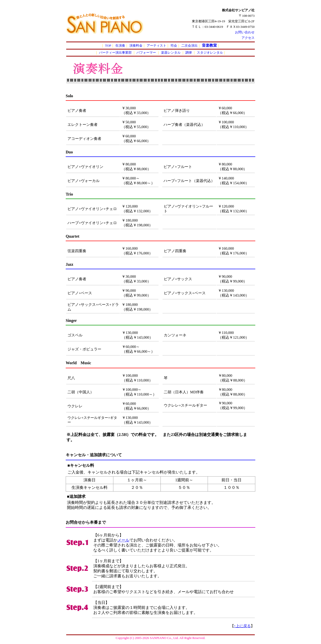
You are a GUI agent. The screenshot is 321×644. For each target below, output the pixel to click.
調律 (189, 53)
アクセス (248, 38)
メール (123, 540)
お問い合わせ (245, 32)
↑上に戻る (243, 626)
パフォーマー (147, 53)
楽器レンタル (171, 53)
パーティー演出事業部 (116, 53)
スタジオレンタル (210, 53)
